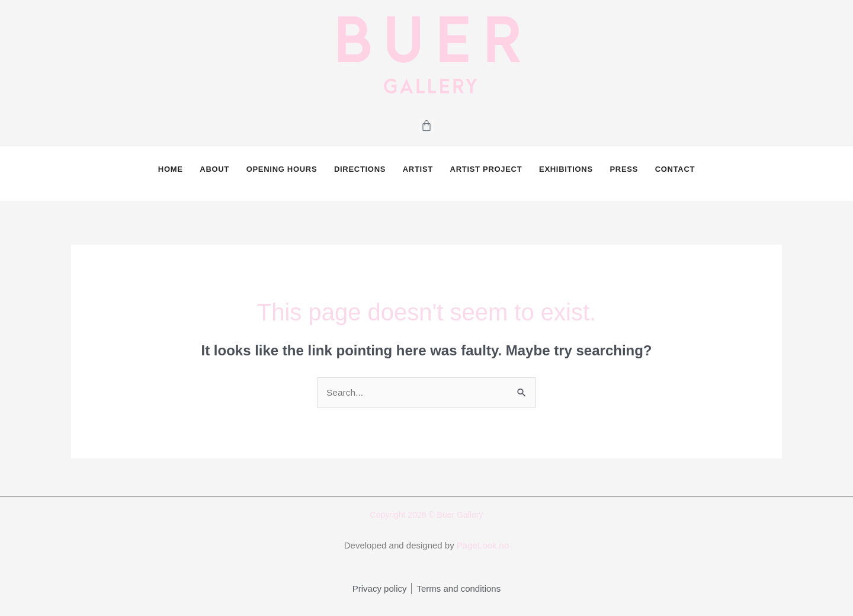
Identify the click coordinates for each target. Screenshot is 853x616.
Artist (418, 174)
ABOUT (216, 174)
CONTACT (673, 174)
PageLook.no (483, 556)
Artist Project (486, 174)
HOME (172, 174)
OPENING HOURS (283, 174)
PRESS (623, 174)
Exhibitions (565, 174)
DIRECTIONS (360, 174)
